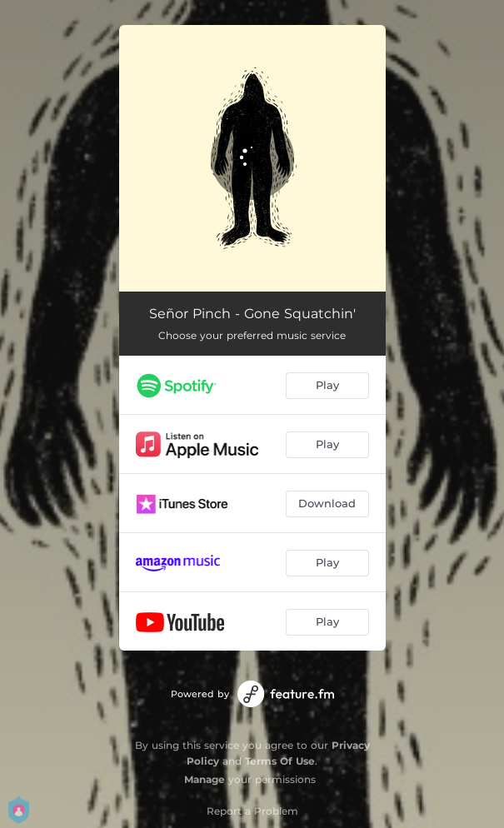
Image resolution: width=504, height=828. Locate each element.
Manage (205, 779)
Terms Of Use (280, 761)
